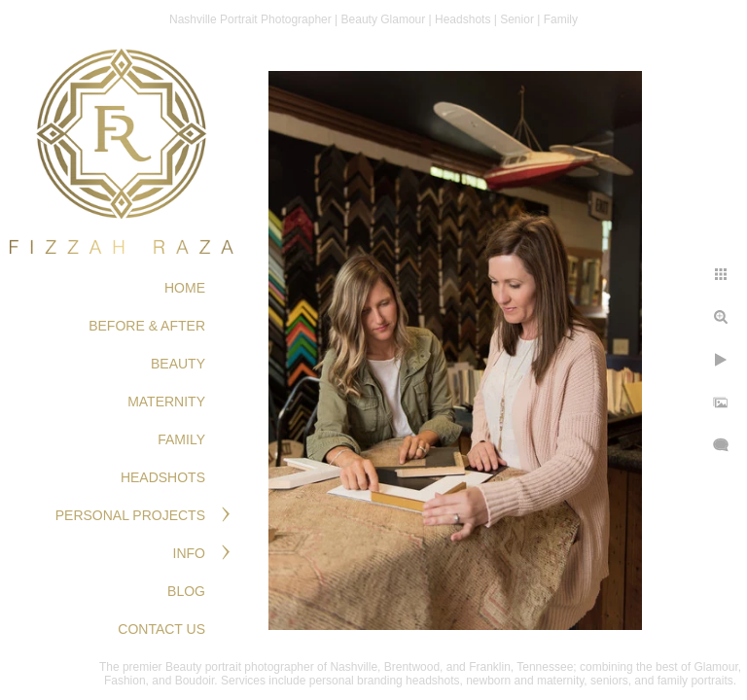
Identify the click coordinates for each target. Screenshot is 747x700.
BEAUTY (178, 364)
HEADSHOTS (163, 477)
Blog (186, 591)
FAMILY (181, 439)
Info (189, 553)
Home (185, 288)
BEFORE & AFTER (147, 326)
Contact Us (161, 629)
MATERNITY (166, 402)
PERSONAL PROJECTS (130, 515)
